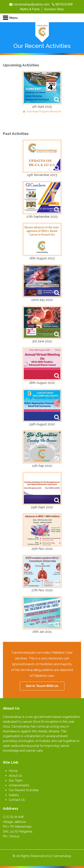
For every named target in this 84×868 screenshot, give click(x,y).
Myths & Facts (30, 9)
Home (13, 771)
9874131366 (64, 4)
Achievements (19, 785)
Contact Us (17, 800)
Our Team (16, 780)
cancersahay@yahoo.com (31, 4)
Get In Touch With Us (42, 686)
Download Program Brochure (42, 111)
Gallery (14, 795)
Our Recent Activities (24, 790)
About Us (15, 776)
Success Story (54, 9)
